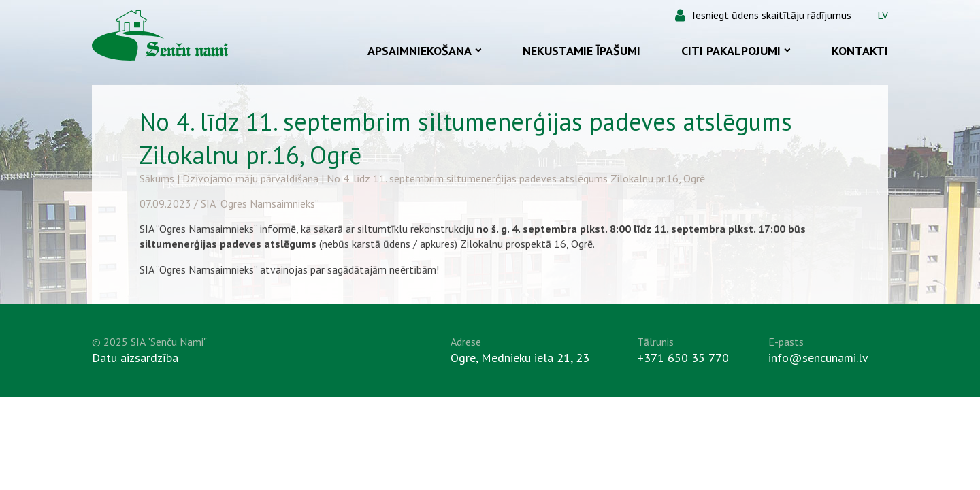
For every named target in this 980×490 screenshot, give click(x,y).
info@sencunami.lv (818, 358)
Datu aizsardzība (135, 358)
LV (883, 15)
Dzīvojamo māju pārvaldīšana (250, 178)
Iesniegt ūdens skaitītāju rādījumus (772, 15)
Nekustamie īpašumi (582, 51)
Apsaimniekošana (425, 51)
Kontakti (860, 51)
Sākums (157, 178)
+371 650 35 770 (683, 358)
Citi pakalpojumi (736, 51)
